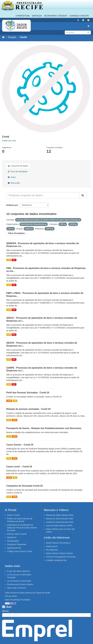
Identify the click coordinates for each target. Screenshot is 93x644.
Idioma (5, 611)
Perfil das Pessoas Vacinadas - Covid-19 (28, 393)
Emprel (37, 630)
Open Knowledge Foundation (18, 600)
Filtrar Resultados (16, 233)
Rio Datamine (52, 550)
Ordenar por (12, 205)
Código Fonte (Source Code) (20, 551)
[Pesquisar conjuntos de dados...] (43, 195)
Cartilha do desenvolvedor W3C (60, 522)
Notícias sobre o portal (17, 534)
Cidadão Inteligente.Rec (56, 560)
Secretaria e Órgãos (56, 16)
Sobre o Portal (13, 515)
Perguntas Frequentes (17, 544)
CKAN (7, 607)
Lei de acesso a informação (19, 581)
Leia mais (12, 141)
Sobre (12, 177)
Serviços (37, 16)
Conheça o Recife (79, 16)
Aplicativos (12, 537)
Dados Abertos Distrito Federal (59, 553)
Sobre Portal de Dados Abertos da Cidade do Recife (28, 593)
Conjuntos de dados (18, 166)
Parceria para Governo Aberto (20, 584)
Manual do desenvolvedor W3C (60, 519)
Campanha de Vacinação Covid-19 (24, 486)
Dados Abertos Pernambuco (58, 543)
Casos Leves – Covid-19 (19, 467)
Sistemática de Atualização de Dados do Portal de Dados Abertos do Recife (22, 528)
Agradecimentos (14, 548)
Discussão (14, 183)
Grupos (12, 37)
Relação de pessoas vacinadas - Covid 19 (28, 409)
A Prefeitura (23, 16)
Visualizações (13, 541)
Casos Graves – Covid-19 (20, 445)
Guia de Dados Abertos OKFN (59, 526)
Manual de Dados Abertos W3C (60, 515)
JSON (9, 401)
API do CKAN (11, 596)
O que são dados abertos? (19, 571)
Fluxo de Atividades (18, 172)
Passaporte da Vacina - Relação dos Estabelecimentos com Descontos (44, 428)
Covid (23, 37)
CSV (9, 260)
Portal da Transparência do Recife (61, 557)
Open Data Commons (16, 588)
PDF (14, 260)
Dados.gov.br (52, 546)
